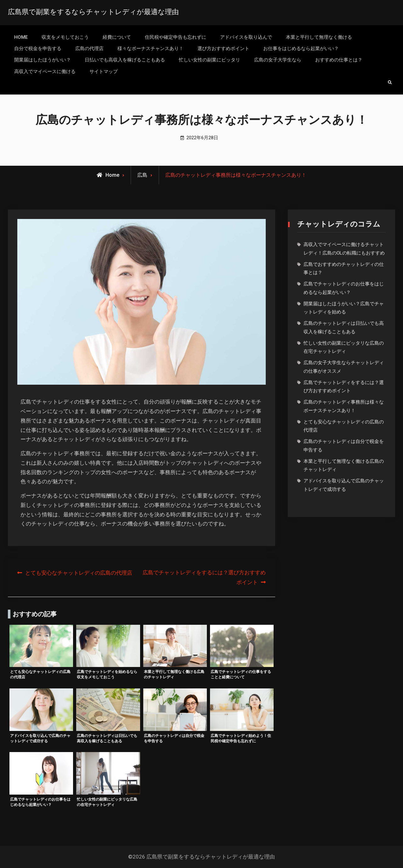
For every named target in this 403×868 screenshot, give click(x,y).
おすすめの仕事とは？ (339, 60)
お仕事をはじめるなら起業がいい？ (301, 49)
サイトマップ (104, 72)
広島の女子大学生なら (278, 60)
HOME (21, 37)
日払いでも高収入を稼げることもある (125, 60)
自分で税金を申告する (38, 49)
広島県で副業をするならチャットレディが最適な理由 (93, 12)
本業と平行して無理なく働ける (319, 37)
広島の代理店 (89, 49)
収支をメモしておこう (65, 37)
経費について (117, 37)
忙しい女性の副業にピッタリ (210, 60)
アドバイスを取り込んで (246, 37)
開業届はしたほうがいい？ (43, 60)
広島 (142, 175)
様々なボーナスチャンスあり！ (150, 49)
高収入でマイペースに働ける (45, 72)
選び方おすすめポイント (223, 49)
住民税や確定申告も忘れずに (176, 37)
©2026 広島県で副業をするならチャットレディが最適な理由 (201, 857)
